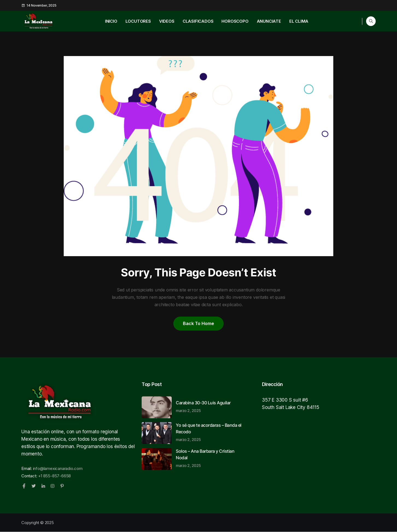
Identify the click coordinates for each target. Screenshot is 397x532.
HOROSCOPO (235, 21)
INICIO (111, 21)
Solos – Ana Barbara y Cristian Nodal (210, 458)
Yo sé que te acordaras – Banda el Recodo (210, 432)
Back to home (198, 323)
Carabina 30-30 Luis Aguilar (210, 406)
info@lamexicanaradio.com (58, 468)
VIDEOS (167, 21)
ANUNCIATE (269, 21)
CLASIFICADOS (198, 21)
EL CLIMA (299, 21)
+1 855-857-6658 (54, 476)
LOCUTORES (138, 21)
